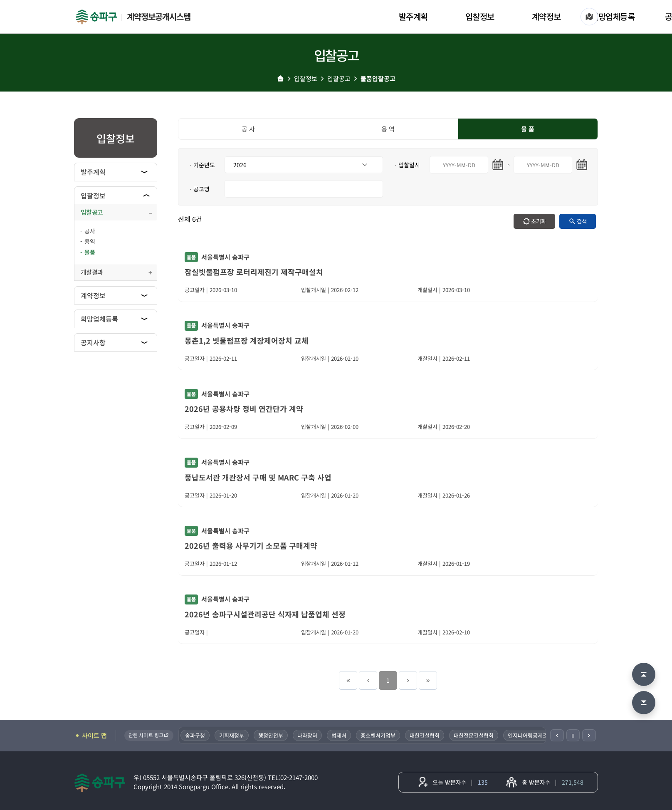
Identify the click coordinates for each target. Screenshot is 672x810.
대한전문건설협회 (475, 735)
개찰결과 (92, 272)
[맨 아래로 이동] (644, 703)
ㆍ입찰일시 (406, 165)
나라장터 (309, 735)
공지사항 (93, 342)
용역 (90, 241)
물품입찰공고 (378, 78)
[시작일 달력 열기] (498, 165)
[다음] (589, 735)
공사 (90, 231)
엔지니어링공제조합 (532, 735)
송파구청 (197, 735)
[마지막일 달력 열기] (582, 165)
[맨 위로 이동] (644, 674)
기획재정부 (233, 735)
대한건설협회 (426, 735)
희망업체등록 (613, 16)
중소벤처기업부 (380, 735)
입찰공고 (339, 78)
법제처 (341, 735)
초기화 (539, 221)
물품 (90, 252)
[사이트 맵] (589, 17)
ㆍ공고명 (199, 189)
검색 (582, 221)
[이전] (557, 735)
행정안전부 (272, 735)
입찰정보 (480, 16)
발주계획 (413, 16)
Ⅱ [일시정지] (573, 736)
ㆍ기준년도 (201, 165)
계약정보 (546, 16)
